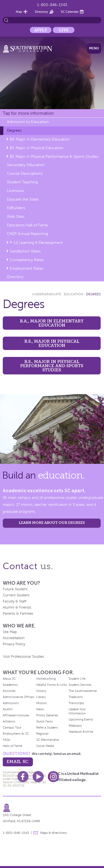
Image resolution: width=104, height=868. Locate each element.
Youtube (38, 777)
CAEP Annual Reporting (28, 234)
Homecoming (46, 679)
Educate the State (23, 199)
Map (19, 12)
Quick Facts (45, 721)
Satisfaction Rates (25, 251)
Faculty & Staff (15, 601)
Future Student (15, 589)
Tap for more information (28, 113)
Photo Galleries (47, 715)
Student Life (77, 679)
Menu (94, 48)
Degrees (14, 130)
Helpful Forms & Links (52, 685)
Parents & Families (18, 614)
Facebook (23, 777)
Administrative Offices (18, 697)
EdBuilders (16, 208)
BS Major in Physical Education (37, 148)
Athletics (9, 721)
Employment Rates (26, 268)
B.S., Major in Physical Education (52, 343)
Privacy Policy (14, 644)
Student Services (80, 685)
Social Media (45, 746)
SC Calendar (70, 12)
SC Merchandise (48, 740)
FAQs (6, 740)
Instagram (53, 777)
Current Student (16, 595)
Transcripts (76, 703)
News (40, 709)
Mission (42, 703)
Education (74, 294)
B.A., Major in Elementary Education (52, 323)
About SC (9, 679)
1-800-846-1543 (52, 5)
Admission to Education (28, 122)
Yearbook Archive (81, 732)
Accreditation (14, 638)
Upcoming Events (81, 719)
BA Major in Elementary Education (40, 139)
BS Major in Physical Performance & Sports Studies (54, 157)
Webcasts (75, 726)
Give (64, 30)
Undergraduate (47, 294)
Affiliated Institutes (16, 715)
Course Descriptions (25, 173)
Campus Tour (12, 727)
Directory (41, 12)
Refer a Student (47, 727)
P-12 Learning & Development (36, 243)
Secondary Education (26, 165)
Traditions (76, 697)
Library (41, 697)
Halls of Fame (12, 746)
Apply (41, 30)
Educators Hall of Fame (27, 225)
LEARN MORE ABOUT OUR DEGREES (52, 523)
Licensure (15, 191)
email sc (17, 761)
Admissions (11, 703)
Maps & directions (53, 833)
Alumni (8, 709)
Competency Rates (27, 260)
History (41, 691)
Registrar (42, 734)
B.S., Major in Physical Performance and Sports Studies (52, 366)
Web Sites (16, 217)
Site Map (10, 632)
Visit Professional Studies (24, 657)
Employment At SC (16, 734)
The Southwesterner (83, 691)
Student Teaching (22, 182)
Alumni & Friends (17, 607)
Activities (9, 691)
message (36, 833)
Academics (10, 685)
